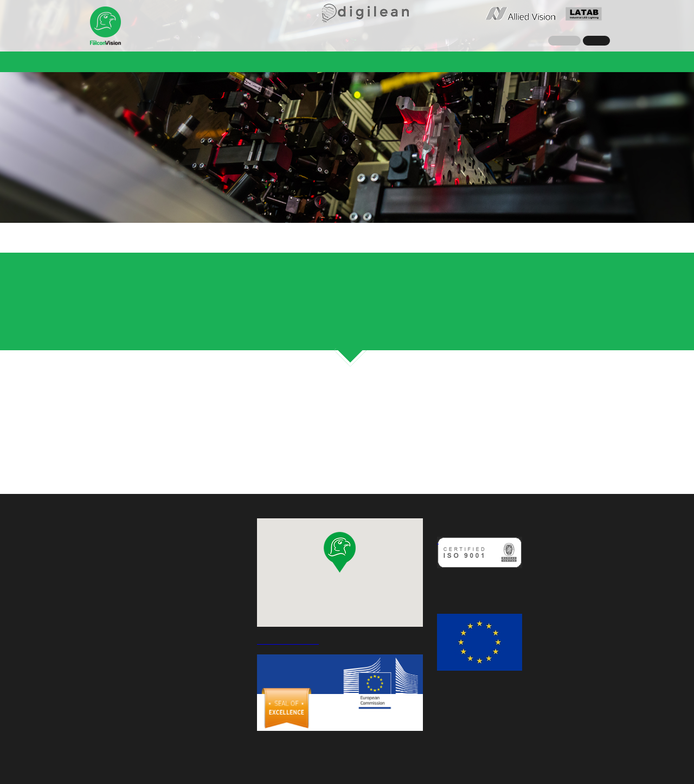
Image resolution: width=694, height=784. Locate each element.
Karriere (460, 62)
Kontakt (502, 62)
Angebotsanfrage (563, 62)
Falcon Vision (106, 27)
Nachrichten (184, 62)
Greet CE (416, 62)
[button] (340, 552)
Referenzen (293, 62)
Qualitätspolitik (465, 582)
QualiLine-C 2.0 (358, 62)
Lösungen (239, 62)
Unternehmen (122, 62)
